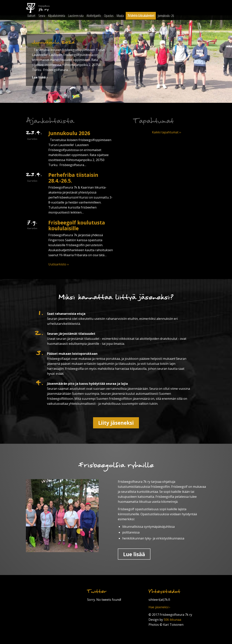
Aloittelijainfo (94, 16)
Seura (42, 16)
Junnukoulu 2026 (69, 133)
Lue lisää (134, 554)
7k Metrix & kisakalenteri (141, 16)
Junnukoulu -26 (166, 16)
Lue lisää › (40, 77)
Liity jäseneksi (116, 423)
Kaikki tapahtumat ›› (167, 132)
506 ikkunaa (172, 620)
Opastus (109, 16)
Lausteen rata (76, 16)
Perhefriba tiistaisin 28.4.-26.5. (73, 178)
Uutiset (31, 16)
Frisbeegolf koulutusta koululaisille (77, 225)
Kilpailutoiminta (57, 16)
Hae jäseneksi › (159, 607)
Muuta (120, 16)
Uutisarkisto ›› (59, 264)
